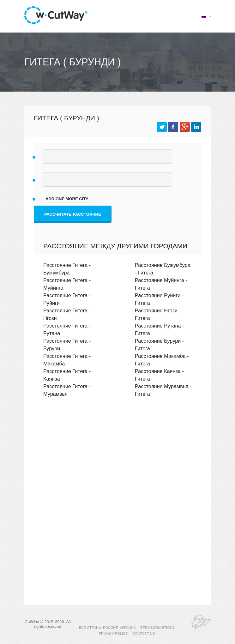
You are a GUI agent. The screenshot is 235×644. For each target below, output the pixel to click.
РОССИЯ (111, 628)
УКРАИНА (128, 628)
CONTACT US (144, 634)
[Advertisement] (117, 457)
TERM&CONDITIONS (157, 628)
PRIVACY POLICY (114, 634)
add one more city (67, 199)
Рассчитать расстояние (73, 214)
